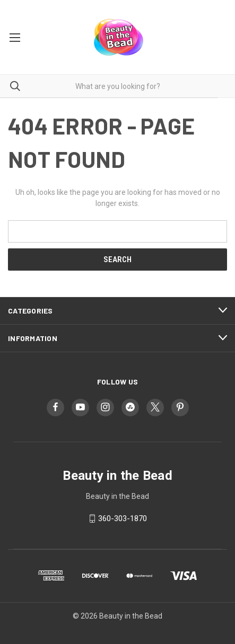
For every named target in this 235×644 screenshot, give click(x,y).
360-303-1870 (123, 518)
